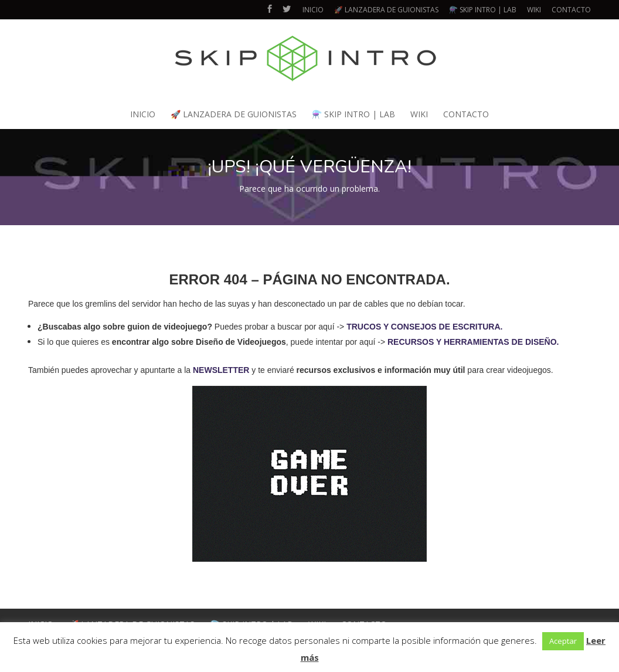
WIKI (534, 10)
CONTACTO (571, 10)
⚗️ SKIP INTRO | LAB (483, 10)
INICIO (313, 10)
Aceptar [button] (563, 641)
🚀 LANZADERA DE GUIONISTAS (386, 10)
